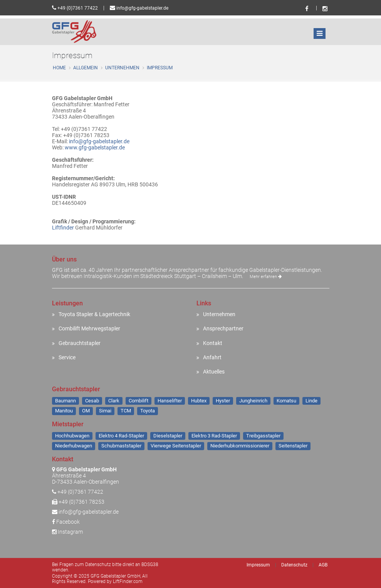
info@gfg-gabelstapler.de (142, 8)
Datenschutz (294, 565)
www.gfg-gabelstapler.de (95, 147)
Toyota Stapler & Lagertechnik (94, 314)
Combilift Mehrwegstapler (89, 328)
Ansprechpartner (223, 328)
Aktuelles (214, 372)
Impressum (160, 68)
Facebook (66, 522)
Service (67, 357)
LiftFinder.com (128, 581)
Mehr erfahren (266, 277)
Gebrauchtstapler (80, 343)
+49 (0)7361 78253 (81, 502)
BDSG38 (150, 565)
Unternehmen (122, 68)
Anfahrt (212, 357)
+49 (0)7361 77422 (78, 8)
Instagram (67, 532)
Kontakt (213, 343)
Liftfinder (63, 228)
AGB (323, 565)
